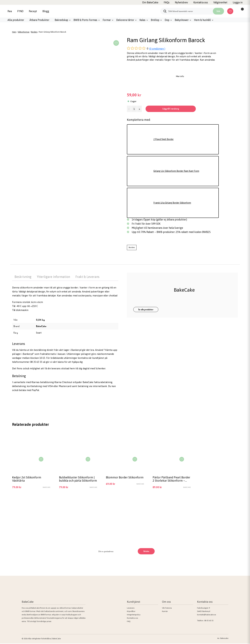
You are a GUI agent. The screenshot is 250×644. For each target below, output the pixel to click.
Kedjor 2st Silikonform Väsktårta (27, 479)
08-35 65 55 (209, 621)
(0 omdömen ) (157, 49)
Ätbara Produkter (39, 20)
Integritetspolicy (134, 615)
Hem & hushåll (202, 20)
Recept (33, 11)
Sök (218, 11)
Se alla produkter (146, 309)
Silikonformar (24, 32)
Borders (34, 32)
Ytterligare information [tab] (53, 277)
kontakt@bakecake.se (206, 615)
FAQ (129, 622)
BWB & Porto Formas (85, 20)
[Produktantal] (134, 109)
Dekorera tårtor (125, 20)
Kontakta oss (132, 619)
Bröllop (155, 20)
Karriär (165, 612)
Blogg (46, 11)
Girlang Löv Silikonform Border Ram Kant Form (179, 171)
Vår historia (167, 609)
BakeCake (41, 326)
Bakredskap (61, 20)
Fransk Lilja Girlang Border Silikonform (175, 203)
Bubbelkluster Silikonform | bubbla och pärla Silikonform (78, 479)
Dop (167, 20)
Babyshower (182, 20)
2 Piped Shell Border (164, 139)
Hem (14, 32)
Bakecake (224, 639)
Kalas (142, 20)
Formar (107, 20)
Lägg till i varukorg (173, 109)
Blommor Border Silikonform (117, 479)
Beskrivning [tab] (23, 277)
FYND (20, 11)
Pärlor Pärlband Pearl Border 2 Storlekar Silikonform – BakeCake (169, 479)
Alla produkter (16, 20)
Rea (10, 11)
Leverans (131, 609)
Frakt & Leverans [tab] (87, 277)
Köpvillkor (131, 612)
